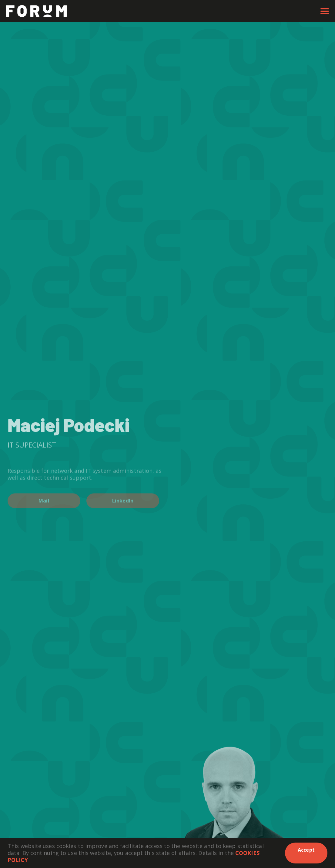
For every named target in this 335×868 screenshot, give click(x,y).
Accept (306, 850)
